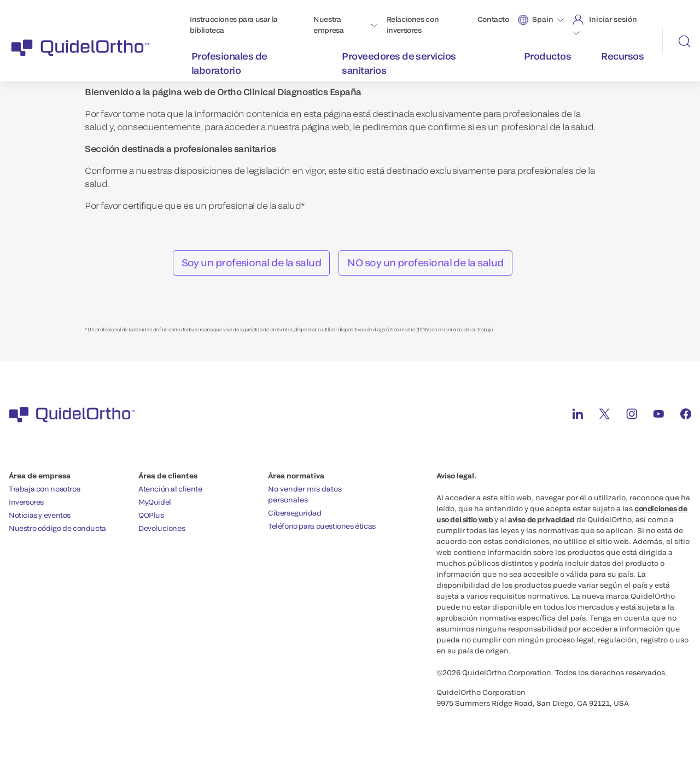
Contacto (493, 19)
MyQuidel (155, 502)
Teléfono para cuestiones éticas (322, 526)
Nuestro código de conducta (57, 528)
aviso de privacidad (540, 519)
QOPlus (151, 515)
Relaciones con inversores (413, 25)
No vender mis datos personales (305, 494)
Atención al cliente (170, 489)
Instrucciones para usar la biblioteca (234, 25)
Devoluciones (162, 528)
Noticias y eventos (40, 515)
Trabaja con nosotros (44, 489)
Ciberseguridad (295, 513)
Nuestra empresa (328, 25)
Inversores (26, 502)
